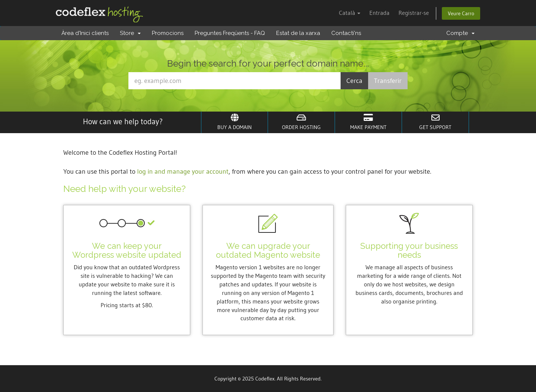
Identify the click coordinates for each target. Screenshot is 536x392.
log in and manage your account (183, 171)
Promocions (168, 33)
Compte (460, 33)
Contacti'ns (346, 33)
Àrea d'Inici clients (85, 33)
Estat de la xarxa (298, 33)
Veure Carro (461, 13)
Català (350, 13)
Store (130, 33)
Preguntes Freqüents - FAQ (230, 33)
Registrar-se (414, 13)
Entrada (379, 13)
